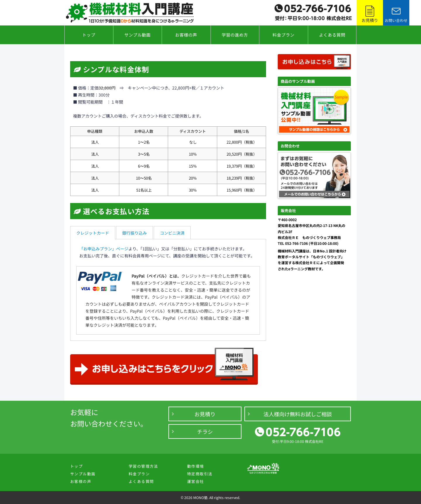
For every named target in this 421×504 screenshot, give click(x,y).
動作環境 (196, 466)
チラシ (205, 431)
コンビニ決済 (172, 233)
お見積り (205, 414)
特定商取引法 (200, 474)
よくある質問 (332, 35)
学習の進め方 (235, 35)
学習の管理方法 (143, 466)
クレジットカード (93, 233)
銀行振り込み (134, 233)
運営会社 (196, 481)
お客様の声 (186, 35)
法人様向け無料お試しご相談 (298, 414)
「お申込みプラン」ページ (104, 249)
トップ (89, 35)
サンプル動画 (137, 35)
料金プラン (283, 35)
